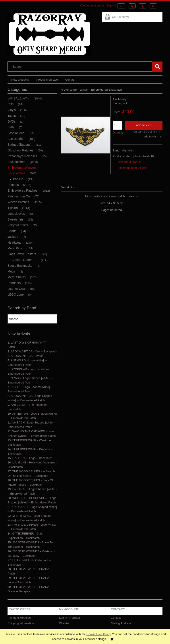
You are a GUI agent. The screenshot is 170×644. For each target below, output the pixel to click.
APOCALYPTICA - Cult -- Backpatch (34, 351)
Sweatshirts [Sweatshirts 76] (15, 219)
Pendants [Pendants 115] (14, 283)
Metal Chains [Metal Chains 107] (17, 277)
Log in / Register (70, 618)
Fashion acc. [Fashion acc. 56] (16, 133)
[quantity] (117, 125)
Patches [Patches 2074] (13, 185)
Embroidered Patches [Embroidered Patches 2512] (22, 191)
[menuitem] (20, 80)
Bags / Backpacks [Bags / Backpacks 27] (20, 266)
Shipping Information (21, 623)
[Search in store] (81, 67)
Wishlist (64, 623)
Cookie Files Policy (99, 634)
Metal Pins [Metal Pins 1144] (15, 248)
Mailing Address (121, 623)
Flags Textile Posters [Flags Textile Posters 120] (22, 254)
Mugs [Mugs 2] (11, 271)
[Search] (157, 67)
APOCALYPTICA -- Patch (27, 356)
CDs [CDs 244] (11, 104)
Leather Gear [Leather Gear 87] (17, 289)
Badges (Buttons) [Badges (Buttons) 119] (19, 145)
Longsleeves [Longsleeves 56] (16, 214)
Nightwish (128, 150)
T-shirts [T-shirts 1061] (13, 208)
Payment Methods (19, 618)
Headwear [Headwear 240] (15, 242)
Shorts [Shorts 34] (12, 231)
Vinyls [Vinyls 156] (12, 110)
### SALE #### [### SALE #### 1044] (18, 98)
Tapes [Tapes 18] (12, 116)
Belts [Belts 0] (11, 127)
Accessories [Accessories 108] (16, 139)
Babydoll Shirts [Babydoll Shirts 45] (18, 225)
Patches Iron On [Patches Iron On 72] (19, 196)
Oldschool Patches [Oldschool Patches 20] (20, 150)
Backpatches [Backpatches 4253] (16, 162)
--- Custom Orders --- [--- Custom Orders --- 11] (22, 260)
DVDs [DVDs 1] (12, 121)
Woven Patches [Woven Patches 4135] (18, 202)
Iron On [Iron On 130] (18, 179)
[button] (127, 162)
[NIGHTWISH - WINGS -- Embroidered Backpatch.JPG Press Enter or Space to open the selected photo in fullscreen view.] (86, 135)
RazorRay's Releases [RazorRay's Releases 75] (22, 156)
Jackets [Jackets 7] (13, 237)
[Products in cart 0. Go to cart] (117, 17)
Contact (116, 618)
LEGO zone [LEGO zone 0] (16, 294)
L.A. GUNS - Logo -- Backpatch (32, 458)
